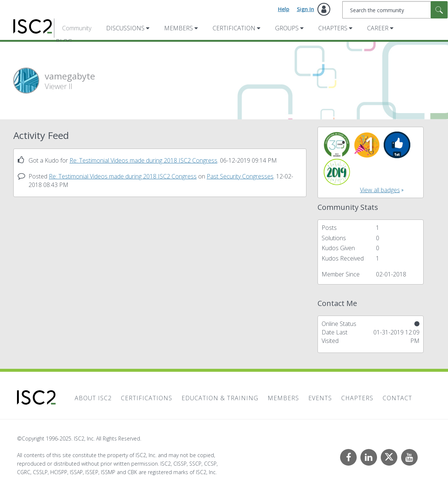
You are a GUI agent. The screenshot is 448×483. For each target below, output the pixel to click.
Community (77, 28)
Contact (397, 398)
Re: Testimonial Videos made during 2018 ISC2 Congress (143, 160)
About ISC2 (93, 398)
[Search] (395, 10)
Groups (287, 28)
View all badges (380, 190)
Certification (234, 28)
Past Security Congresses (240, 176)
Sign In (306, 9)
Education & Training (220, 398)
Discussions (125, 28)
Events (320, 398)
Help (284, 9)
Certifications (147, 398)
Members (179, 28)
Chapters (333, 28)
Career (378, 28)
